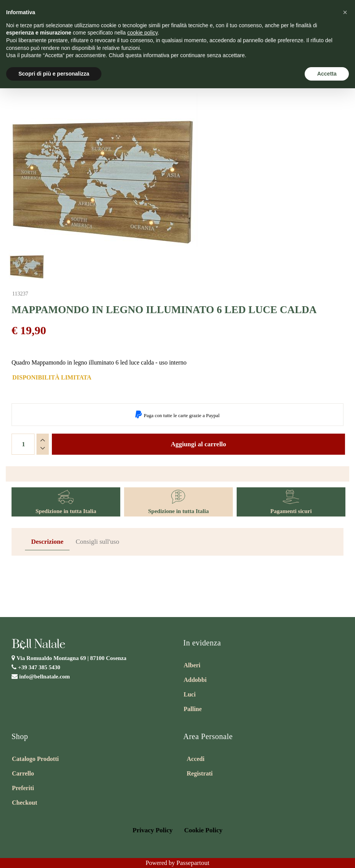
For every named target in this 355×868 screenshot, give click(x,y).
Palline (193, 709)
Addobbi (195, 680)
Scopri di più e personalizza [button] (54, 74)
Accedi (196, 759)
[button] (345, 12)
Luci (190, 694)
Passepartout (193, 863)
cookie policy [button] (142, 33)
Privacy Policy (153, 830)
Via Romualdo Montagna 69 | (71, 658)
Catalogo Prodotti (35, 759)
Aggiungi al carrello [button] (198, 444)
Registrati (200, 773)
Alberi (192, 665)
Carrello (23, 773)
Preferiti (23, 788)
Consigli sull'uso (97, 542)
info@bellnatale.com (45, 677)
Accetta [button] (327, 74)
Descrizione (47, 542)
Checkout (25, 803)
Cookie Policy (203, 830)
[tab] (47, 542)
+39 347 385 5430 (39, 667)
